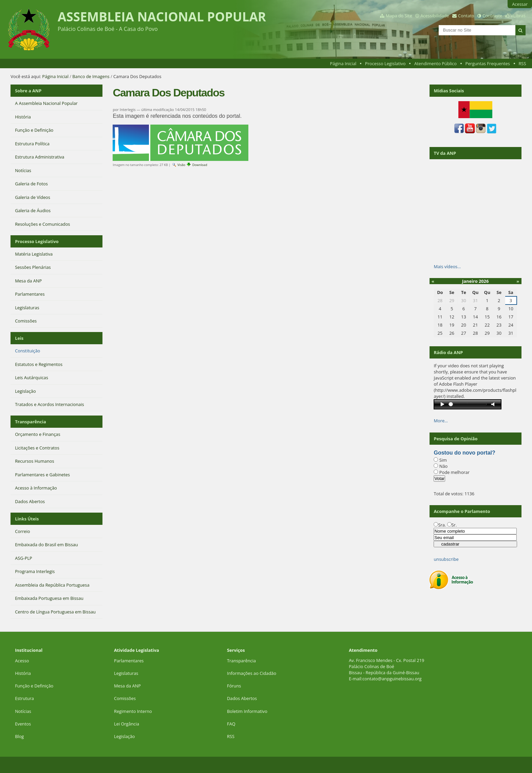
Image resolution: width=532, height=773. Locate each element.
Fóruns (234, 686)
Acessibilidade (435, 16)
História (23, 673)
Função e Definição (34, 686)
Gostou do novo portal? (464, 453)
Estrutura (24, 698)
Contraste (492, 16)
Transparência (31, 422)
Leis (19, 338)
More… (441, 421)
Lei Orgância (127, 724)
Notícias (23, 711)
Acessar (520, 4)
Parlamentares (129, 661)
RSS (522, 63)
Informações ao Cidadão (252, 673)
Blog (19, 736)
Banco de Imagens (91, 76)
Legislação (125, 736)
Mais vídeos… (447, 266)
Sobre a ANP (28, 91)
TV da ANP (445, 153)
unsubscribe (446, 559)
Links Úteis (27, 519)
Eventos (23, 724)
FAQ (231, 724)
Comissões (125, 698)
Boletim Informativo (247, 711)
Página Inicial (343, 63)
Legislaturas (126, 673)
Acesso (22, 661)
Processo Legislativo (385, 63)
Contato (466, 16)
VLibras (518, 16)
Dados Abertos (242, 698)
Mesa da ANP (127, 686)
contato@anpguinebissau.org (392, 679)
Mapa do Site (399, 16)
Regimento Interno (133, 711)
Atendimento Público (435, 63)
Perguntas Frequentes (487, 63)
